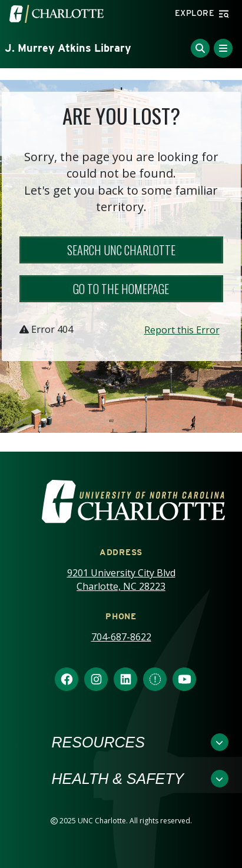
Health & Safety (118, 779)
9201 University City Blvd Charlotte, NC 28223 (121, 580)
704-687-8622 (121, 637)
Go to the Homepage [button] (121, 289)
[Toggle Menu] (223, 48)
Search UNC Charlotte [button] (121, 250)
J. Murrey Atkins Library (68, 48)
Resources (98, 742)
